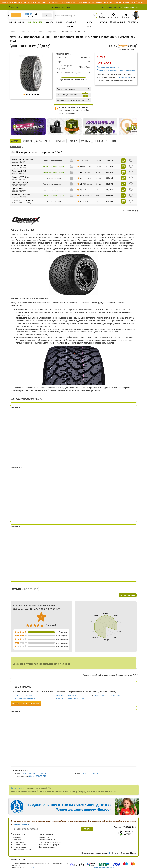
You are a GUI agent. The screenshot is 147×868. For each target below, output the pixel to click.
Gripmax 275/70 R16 (37, 776)
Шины (12, 22)
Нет (47, 15)
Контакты (133, 22)
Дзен (133, 853)
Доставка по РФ (43, 141)
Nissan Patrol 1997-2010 (25, 698)
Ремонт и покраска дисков (50, 842)
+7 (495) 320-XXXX (130, 7)
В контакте (125, 853)
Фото (115, 141)
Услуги (50, 22)
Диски (22, 22)
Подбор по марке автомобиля (26, 704)
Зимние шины (17, 840)
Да (16, 15)
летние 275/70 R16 (89, 773)
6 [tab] (38, 95)
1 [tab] (24, 95)
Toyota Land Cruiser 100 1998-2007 (70, 698)
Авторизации (125, 77)
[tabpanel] (31, 74)
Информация (118, 22)
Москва (13, 7)
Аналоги (15, 141)
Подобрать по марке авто (108, 67)
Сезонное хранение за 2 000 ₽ (25, 46)
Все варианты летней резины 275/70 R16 (40, 152)
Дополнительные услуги (49, 845)
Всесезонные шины (19, 845)
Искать (87, 829)
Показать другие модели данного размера (116, 70)
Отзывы (86, 141)
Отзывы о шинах (71, 24)
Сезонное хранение (47, 840)
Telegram (114, 853)
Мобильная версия (18, 860)
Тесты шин (89, 24)
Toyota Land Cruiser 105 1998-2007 (110, 696)
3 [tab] (30, 95)
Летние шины (17, 837)
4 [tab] (32, 95)
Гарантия (45, 46)
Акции (60, 22)
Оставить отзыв (128, 595)
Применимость (101, 141)
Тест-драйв (60, 141)
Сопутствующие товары (21, 849)
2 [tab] (27, 95)
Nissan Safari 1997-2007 (65, 696)
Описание (28, 141)
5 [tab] (35, 95)
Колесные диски (18, 842)
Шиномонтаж (36, 22)
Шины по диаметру (19, 847)
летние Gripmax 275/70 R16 (33, 773)
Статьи (104, 22)
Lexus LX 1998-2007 (24, 696)
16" (89, 73)
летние (86, 57)
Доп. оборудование (47, 847)
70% (81, 67)
